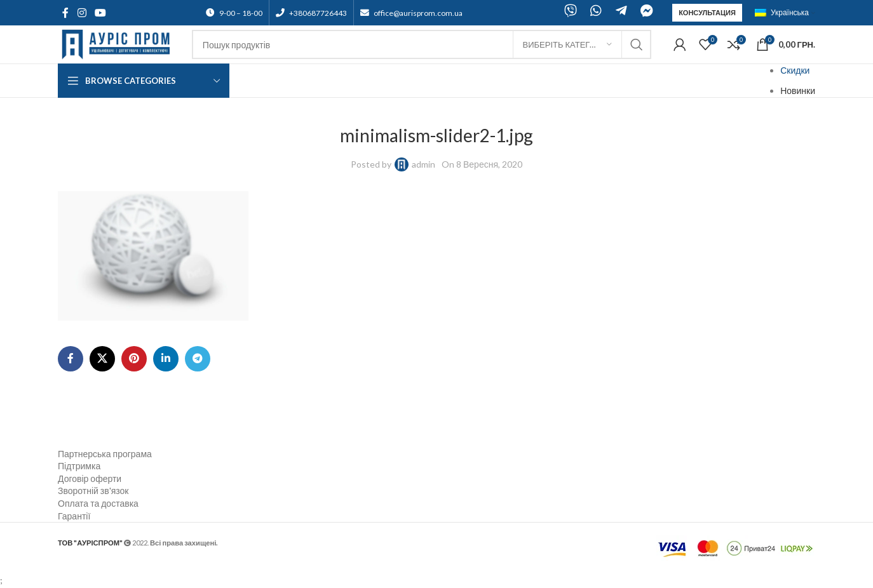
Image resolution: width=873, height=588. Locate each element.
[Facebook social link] (65, 13)
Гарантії (74, 516)
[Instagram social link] (82, 13)
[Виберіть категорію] (567, 44)
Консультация (707, 12)
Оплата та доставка (98, 503)
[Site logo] (118, 43)
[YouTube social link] (100, 13)
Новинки (798, 90)
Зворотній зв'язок (93, 491)
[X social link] (102, 359)
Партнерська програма (105, 454)
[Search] (422, 44)
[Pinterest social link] (134, 359)
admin (423, 164)
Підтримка (79, 466)
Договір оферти (90, 478)
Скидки (795, 70)
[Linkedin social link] (166, 359)
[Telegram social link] (198, 359)
